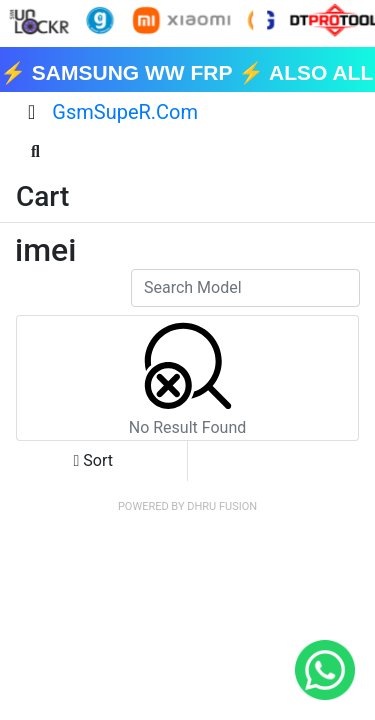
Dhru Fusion (222, 506)
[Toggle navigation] (31, 112)
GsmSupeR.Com (125, 112)
